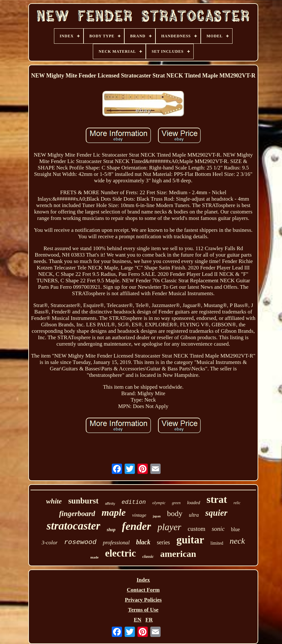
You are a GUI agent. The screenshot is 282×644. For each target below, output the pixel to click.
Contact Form (143, 590)
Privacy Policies (143, 600)
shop (111, 530)
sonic (218, 529)
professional (116, 543)
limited (217, 543)
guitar (190, 540)
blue (235, 529)
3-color (49, 543)
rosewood (80, 542)
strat (217, 499)
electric (120, 553)
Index (143, 580)
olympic (159, 503)
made (94, 557)
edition (134, 502)
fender (137, 526)
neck (237, 541)
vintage (139, 515)
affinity (110, 503)
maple (114, 512)
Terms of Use (143, 610)
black (143, 542)
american (178, 554)
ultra (194, 515)
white (54, 501)
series (163, 542)
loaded (194, 503)
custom (196, 529)
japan (156, 516)
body (175, 513)
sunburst (83, 501)
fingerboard (77, 514)
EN (137, 620)
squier (216, 513)
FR (149, 620)
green (176, 503)
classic (148, 556)
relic (237, 503)
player (169, 527)
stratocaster (73, 526)
